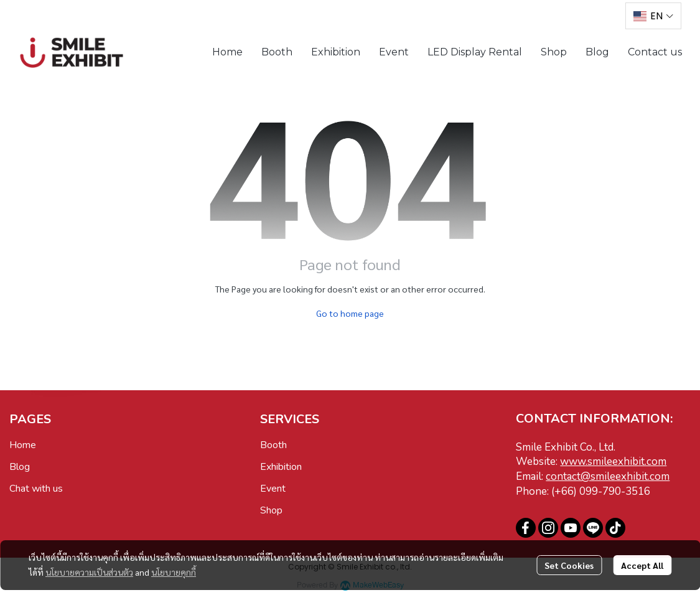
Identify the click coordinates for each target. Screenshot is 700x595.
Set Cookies (569, 565)
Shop (271, 510)
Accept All (642, 565)
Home (23, 445)
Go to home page (350, 313)
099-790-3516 (615, 491)
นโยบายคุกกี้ (174, 572)
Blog (20, 467)
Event (273, 489)
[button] (653, 16)
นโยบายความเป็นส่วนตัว (89, 572)
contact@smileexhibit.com (608, 476)
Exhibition (281, 467)
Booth (273, 445)
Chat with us (36, 489)
